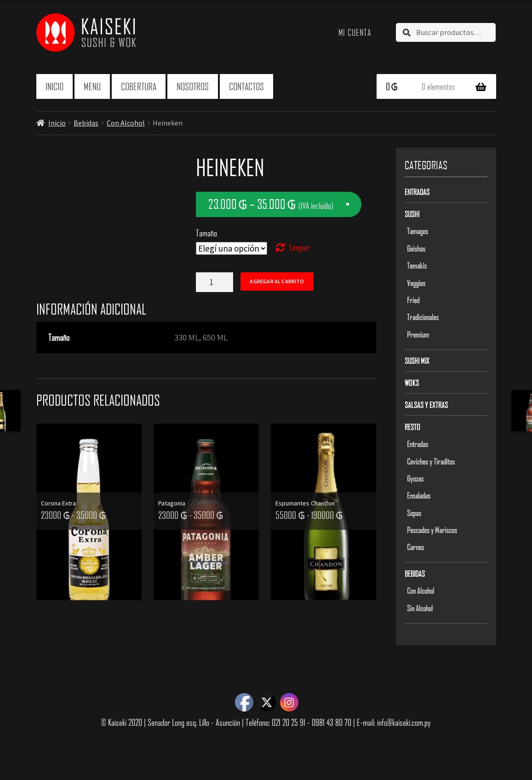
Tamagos (418, 231)
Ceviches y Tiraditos (431, 461)
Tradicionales (423, 317)
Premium (418, 334)
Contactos (246, 86)
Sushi (412, 214)
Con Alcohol (126, 123)
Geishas (416, 248)
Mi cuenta (355, 32)
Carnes (415, 547)
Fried (413, 300)
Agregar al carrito (277, 281)
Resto (412, 427)
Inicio (54, 86)
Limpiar (300, 247)
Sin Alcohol (420, 608)
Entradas (417, 192)
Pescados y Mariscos (432, 530)
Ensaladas (419, 495)
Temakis (417, 265)
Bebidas (86, 123)
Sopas (414, 513)
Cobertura (139, 86)
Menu (92, 86)
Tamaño (206, 233)
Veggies (416, 283)
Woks (412, 383)
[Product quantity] (214, 282)
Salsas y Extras (426, 405)
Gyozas (415, 478)
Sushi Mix (417, 361)
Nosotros (193, 86)
